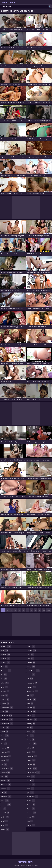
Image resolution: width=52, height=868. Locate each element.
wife (30, 821)
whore (31, 817)
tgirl (30, 793)
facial (5, 736)
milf (30, 679)
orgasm (31, 699)
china (4, 695)
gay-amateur (7, 768)
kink (4, 821)
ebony (5, 728)
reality (31, 740)
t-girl (31, 776)
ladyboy (32, 650)
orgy (30, 703)
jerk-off (5, 813)
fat (4, 740)
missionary (32, 683)
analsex (5, 663)
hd (4, 793)
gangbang (6, 756)
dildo (5, 711)
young (31, 825)
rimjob (31, 752)
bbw (4, 679)
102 (44, 610)
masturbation (33, 671)
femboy (5, 748)
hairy (4, 776)
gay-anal (5, 772)
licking (31, 667)
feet (4, 744)
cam (4, 687)
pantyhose (32, 719)
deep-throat (7, 707)
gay (4, 764)
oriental (31, 707)
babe (4, 667)
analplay (5, 659)
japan (5, 801)
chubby (5, 703)
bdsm (5, 683)
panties (31, 715)
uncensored (32, 797)
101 (40, 610)
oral (30, 695)
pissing (31, 732)
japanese (6, 805)
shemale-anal (34, 772)
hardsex (5, 789)
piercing (31, 724)
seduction (32, 756)
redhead (32, 744)
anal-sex (6, 655)
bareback (6, 671)
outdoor (31, 711)
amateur (6, 646)
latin (30, 659)
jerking (5, 817)
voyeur (31, 809)
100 (35, 610)
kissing (5, 829)
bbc (4, 675)
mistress (31, 687)
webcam (32, 813)
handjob (6, 780)
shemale (32, 768)
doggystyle (6, 715)
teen (30, 789)
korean (31, 646)
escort (5, 732)
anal (5, 650)
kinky (4, 825)
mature (31, 675)
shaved (31, 760)
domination (7, 719)
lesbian (31, 663)
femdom (5, 752)
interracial (6, 797)
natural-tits (32, 691)
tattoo (31, 784)
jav (3, 809)
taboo (30, 780)
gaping (5, 760)
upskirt (31, 801)
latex (30, 655)
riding (31, 748)
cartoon (5, 691)
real (30, 736)
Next (48, 610)
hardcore (6, 784)
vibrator (31, 805)
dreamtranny (7, 724)
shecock (31, 764)
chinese (5, 699)
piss (30, 728)
